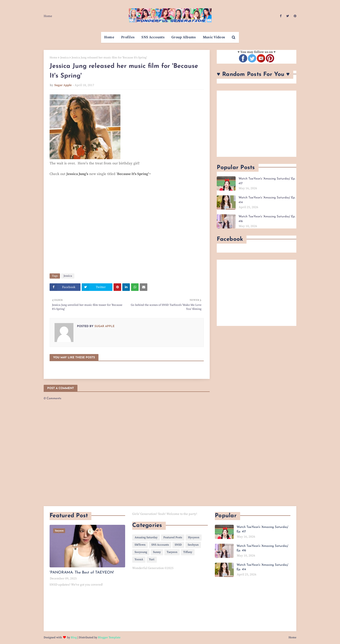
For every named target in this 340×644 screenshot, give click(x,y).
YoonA (139, 559)
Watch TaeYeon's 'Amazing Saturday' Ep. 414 (267, 200)
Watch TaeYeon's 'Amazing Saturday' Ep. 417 (267, 181)
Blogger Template (109, 637)
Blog (74, 637)
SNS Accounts (160, 545)
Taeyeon (172, 552)
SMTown (140, 545)
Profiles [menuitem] (128, 37)
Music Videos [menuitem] (214, 37)
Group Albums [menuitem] (184, 37)
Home (48, 16)
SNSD (178, 545)
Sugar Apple (63, 85)
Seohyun (193, 545)
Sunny (157, 552)
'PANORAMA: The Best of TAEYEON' (82, 573)
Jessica (64, 58)
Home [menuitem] (109, 37)
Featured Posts (173, 537)
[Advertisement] (257, 124)
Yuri (152, 559)
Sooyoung (141, 552)
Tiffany (188, 552)
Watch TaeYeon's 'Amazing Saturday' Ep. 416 (267, 219)
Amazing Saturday (146, 537)
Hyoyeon (194, 537)
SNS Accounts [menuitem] (153, 37)
